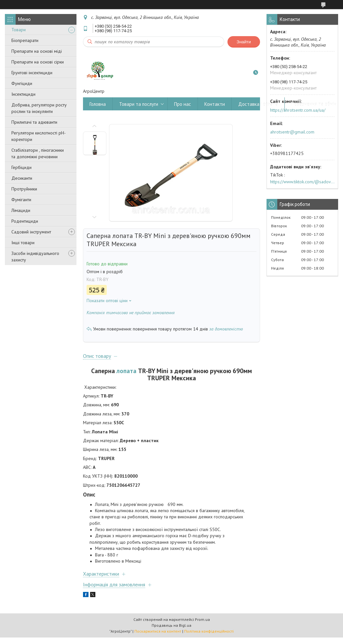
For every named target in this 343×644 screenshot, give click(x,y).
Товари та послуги (139, 104)
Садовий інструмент (31, 232)
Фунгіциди (22, 83)
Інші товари (23, 243)
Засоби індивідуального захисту (35, 257)
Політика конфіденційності (209, 631)
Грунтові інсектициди (32, 73)
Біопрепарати (25, 40)
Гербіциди (21, 167)
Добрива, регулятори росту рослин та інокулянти (39, 108)
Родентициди (25, 221)
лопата (126, 371)
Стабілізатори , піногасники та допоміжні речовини (38, 153)
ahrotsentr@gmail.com (292, 132)
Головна (98, 104)
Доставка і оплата (258, 104)
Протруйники (24, 189)
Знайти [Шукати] (244, 42)
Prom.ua (202, 619)
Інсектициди (23, 94)
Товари (19, 30)
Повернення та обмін (314, 104)
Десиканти (22, 178)
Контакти (215, 104)
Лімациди (21, 210)
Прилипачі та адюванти (34, 122)
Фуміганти (21, 200)
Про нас (183, 104)
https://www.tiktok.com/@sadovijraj (302, 182)
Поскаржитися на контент (158, 631)
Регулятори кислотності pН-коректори (39, 136)
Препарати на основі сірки (38, 62)
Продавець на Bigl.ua (171, 625)
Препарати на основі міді (37, 51)
